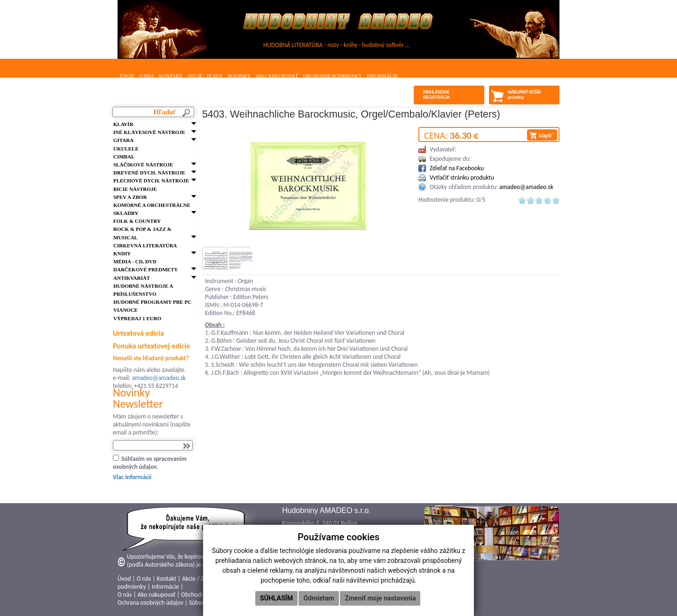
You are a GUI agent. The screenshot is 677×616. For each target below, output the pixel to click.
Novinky (239, 76)
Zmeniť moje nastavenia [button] (380, 598)
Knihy (122, 253)
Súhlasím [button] (276, 598)
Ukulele (126, 149)
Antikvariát (132, 278)
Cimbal (124, 157)
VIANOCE (126, 310)
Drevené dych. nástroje (149, 173)
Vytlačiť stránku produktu (462, 178)
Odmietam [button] (319, 598)
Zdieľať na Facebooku (457, 168)
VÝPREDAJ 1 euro (137, 318)
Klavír (123, 124)
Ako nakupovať (277, 76)
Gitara (123, 140)
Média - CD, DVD (135, 261)
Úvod (127, 76)
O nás (147, 76)
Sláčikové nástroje (143, 165)
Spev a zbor (130, 197)
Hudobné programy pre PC (152, 302)
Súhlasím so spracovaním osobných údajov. (150, 463)
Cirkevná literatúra (145, 245)
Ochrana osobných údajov (150, 603)
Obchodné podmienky (332, 76)
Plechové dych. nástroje (151, 181)
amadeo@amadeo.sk (159, 378)
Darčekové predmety (146, 269)
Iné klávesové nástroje (149, 132)
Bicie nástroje (135, 189)
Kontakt (170, 76)
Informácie (382, 76)
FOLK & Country (137, 221)
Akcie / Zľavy (205, 76)
